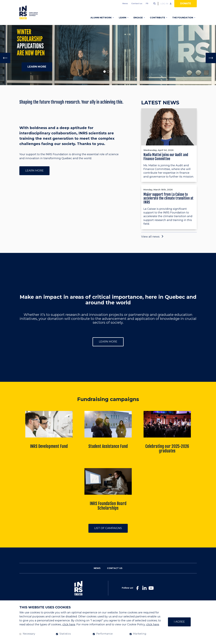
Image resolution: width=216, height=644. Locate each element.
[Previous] (5, 63)
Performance (104, 634)
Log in (164, 4)
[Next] (211, 63)
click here (69, 624)
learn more (37, 71)
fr (147, 3)
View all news (150, 241)
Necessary (29, 634)
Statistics (65, 634)
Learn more (34, 175)
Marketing (140, 634)
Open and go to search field (154, 4)
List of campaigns (108, 533)
